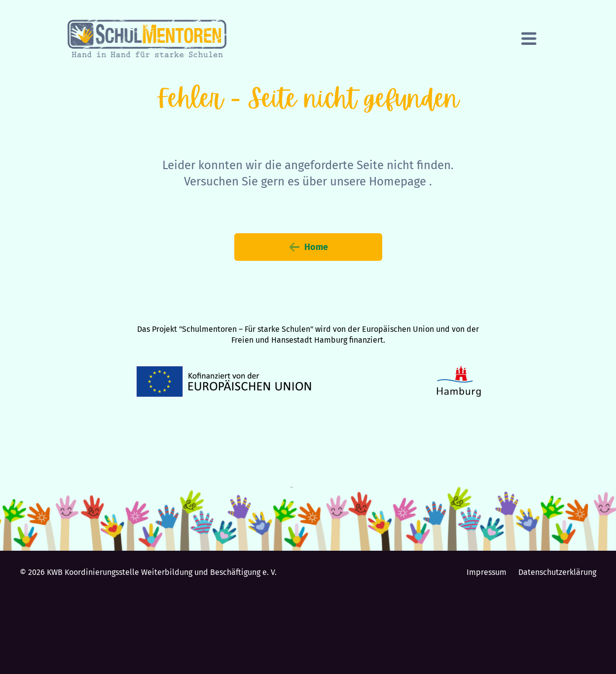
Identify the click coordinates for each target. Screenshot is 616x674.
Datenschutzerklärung (557, 572)
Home (308, 247)
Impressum (487, 572)
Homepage (398, 181)
